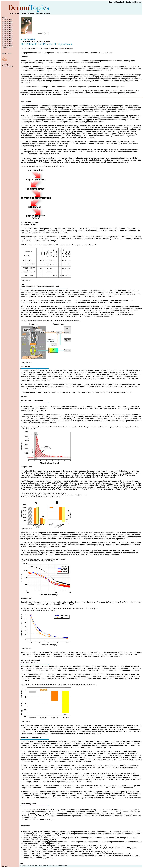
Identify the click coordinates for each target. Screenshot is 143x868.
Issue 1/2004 (7, 28)
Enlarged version (26, 280)
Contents (130, 2)
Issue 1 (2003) (43, 33)
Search (112, 2)
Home (5, 18)
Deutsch (139, 2)
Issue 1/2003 (7, 32)
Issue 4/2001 (7, 38)
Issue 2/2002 (7, 34)
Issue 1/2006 (7, 22)
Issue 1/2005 (7, 26)
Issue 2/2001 (7, 42)
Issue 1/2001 (7, 44)
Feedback (120, 2)
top (22, 864)
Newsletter (6, 48)
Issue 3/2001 (7, 40)
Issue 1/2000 (7, 46)
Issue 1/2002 (7, 36)
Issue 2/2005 (7, 24)
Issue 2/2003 (7, 30)
